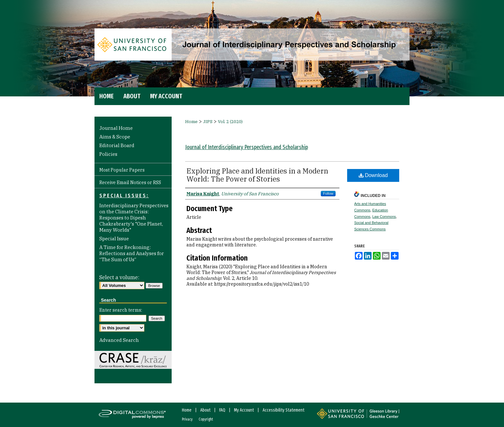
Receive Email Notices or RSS (130, 182)
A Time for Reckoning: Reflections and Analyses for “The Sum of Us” (132, 253)
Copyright (206, 419)
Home (191, 122)
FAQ (222, 410)
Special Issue (114, 239)
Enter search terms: (121, 310)
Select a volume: (119, 277)
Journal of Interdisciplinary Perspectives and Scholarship (247, 147)
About (205, 410)
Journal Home (116, 128)
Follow (328, 193)
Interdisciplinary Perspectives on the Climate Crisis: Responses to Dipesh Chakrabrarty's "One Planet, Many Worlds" (134, 218)
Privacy (187, 419)
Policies (108, 154)
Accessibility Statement (283, 410)
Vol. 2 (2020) (230, 122)
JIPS (208, 122)
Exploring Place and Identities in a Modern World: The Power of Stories (257, 175)
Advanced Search (119, 340)
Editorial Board (117, 145)
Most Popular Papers (122, 170)
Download (373, 175)
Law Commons (384, 217)
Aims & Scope (115, 137)
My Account (244, 410)
